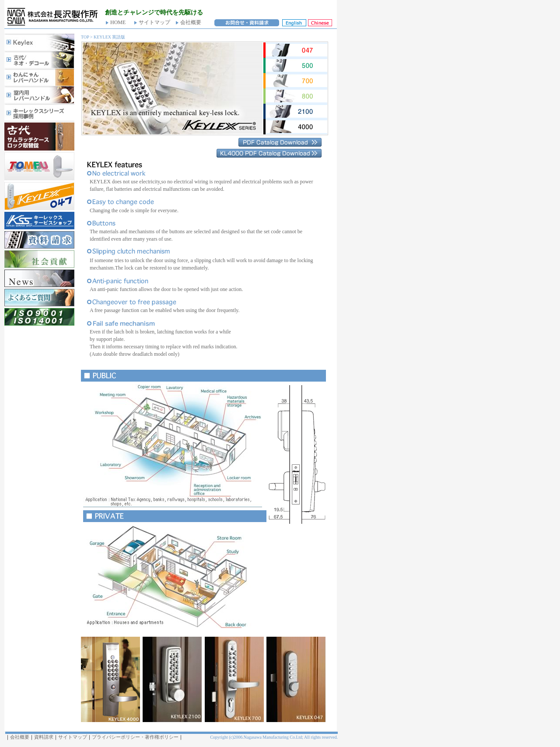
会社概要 (191, 22)
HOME (118, 22)
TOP (85, 37)
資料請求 (44, 737)
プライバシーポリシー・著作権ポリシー (135, 737)
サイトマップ (154, 22)
